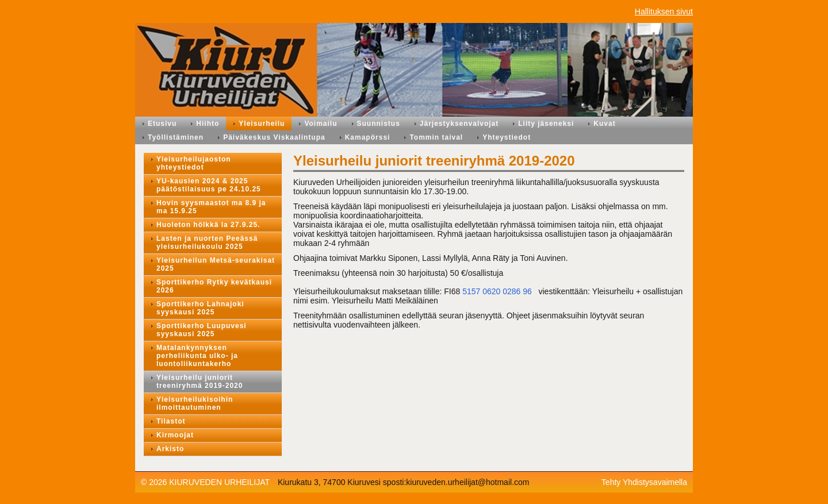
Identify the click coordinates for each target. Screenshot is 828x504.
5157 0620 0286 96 (497, 291)
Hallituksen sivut (664, 11)
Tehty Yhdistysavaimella (644, 482)
